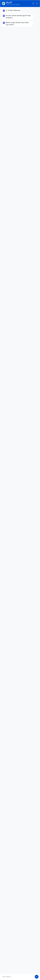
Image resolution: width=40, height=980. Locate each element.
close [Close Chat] (37, 222)
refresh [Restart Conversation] (33, 222)
